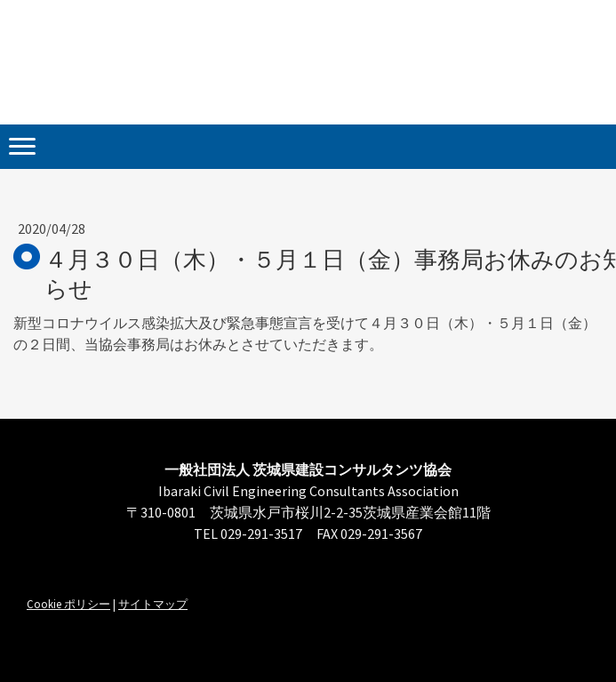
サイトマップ (153, 604)
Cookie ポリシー (68, 604)
